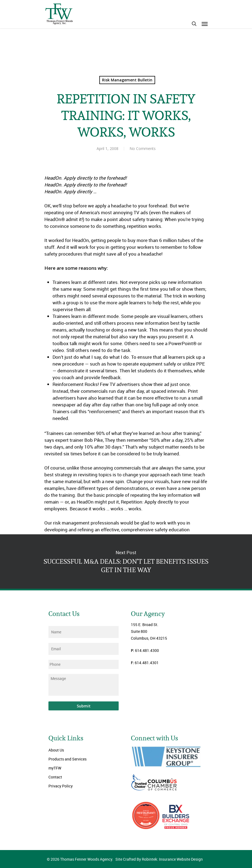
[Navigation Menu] (205, 24)
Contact (55, 777)
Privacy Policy (61, 786)
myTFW (55, 768)
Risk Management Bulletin (127, 80)
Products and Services (67, 759)
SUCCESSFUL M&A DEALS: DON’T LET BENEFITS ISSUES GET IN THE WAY (126, 562)
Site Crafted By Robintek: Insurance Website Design (159, 859)
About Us (56, 750)
